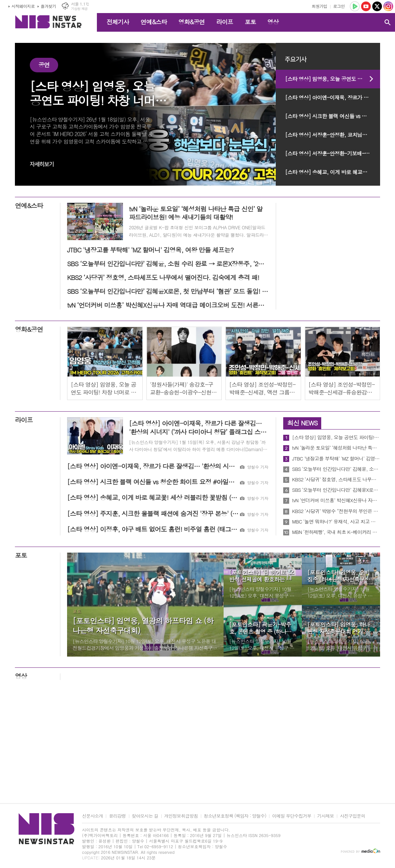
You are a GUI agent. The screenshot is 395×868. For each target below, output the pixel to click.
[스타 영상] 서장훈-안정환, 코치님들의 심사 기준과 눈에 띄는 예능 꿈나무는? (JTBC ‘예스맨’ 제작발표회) (333, 135)
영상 (273, 22)
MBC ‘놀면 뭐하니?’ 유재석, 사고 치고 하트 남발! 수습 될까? (336, 522)
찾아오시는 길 (145, 816)
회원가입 (320, 6)
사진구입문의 (353, 816)
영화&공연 (192, 22)
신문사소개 (92, 816)
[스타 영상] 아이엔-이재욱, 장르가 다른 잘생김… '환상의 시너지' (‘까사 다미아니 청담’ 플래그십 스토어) (333, 97)
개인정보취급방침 (181, 816)
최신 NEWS (302, 423)
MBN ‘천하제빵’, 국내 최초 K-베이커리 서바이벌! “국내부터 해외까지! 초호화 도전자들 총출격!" (336, 532)
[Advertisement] (197, 743)
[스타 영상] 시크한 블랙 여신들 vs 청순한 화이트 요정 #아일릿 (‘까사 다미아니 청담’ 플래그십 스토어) (333, 116)
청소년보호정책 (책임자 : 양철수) (235, 816)
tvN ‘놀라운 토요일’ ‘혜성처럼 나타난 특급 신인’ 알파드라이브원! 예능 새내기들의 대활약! (336, 448)
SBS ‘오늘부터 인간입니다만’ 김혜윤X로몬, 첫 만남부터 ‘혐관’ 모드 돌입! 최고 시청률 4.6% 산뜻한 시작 (336, 490)
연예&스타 (154, 22)
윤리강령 (117, 816)
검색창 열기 (388, 22)
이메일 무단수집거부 (292, 816)
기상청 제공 (79, 9)
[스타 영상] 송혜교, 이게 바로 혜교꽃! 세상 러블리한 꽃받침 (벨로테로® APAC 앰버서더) (333, 172)
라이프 (225, 22)
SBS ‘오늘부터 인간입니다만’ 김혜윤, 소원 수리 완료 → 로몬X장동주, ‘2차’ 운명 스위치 (336, 469)
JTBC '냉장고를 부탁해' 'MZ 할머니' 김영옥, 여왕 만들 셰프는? (336, 459)
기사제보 (326, 816)
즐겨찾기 (48, 6)
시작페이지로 (23, 6)
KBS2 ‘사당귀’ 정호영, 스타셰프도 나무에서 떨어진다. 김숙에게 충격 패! (336, 479)
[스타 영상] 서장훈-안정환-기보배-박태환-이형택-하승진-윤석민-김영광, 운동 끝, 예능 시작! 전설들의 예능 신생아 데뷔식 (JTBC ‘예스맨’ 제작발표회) (333, 153)
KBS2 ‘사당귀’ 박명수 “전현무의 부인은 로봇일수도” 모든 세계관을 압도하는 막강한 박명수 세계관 (336, 511)
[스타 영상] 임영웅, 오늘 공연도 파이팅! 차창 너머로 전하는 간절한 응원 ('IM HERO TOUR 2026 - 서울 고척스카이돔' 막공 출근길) (333, 79)
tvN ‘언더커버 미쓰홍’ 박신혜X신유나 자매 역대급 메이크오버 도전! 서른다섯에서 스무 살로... (336, 500)
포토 (250, 22)
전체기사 (118, 22)
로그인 (339, 6)
